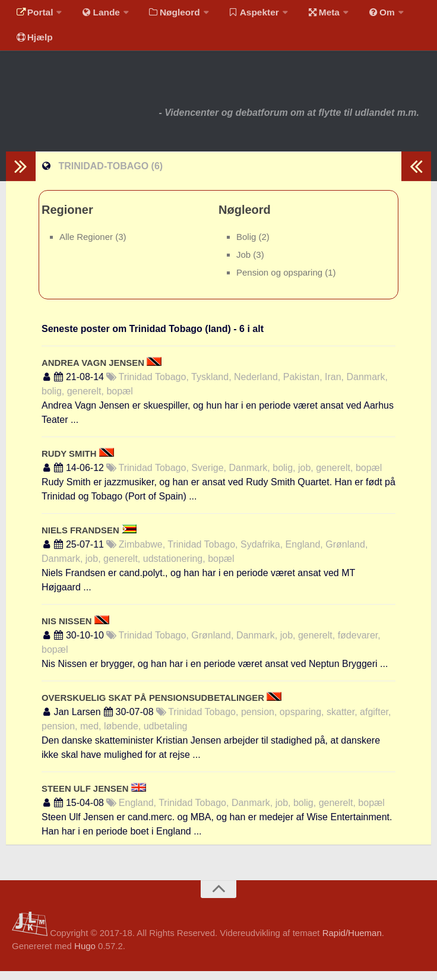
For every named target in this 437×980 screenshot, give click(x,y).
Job (245, 263)
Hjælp (33, 44)
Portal (33, 15)
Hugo (85, 955)
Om (368, 15)
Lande (97, 15)
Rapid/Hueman (352, 942)
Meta (313, 15)
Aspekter (246, 15)
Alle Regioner (87, 246)
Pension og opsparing (281, 282)
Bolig (248, 246)
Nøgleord (168, 15)
